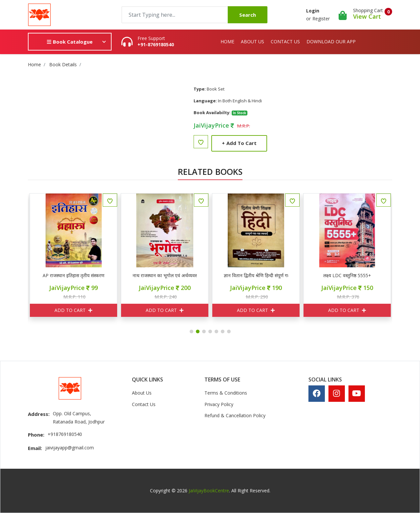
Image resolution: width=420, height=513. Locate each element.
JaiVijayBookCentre (209, 491)
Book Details (63, 64)
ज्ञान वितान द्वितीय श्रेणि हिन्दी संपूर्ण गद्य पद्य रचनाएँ (271, 276)
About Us (252, 41)
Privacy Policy (219, 404)
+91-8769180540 (156, 45)
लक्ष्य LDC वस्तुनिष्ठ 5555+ (362, 276)
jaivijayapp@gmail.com (70, 448)
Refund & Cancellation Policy (235, 415)
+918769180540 (65, 434)
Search (248, 15)
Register (321, 19)
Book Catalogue (70, 42)
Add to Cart (239, 143)
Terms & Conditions (226, 393)
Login (313, 11)
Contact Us (285, 41)
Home (227, 41)
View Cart (367, 16)
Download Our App (331, 41)
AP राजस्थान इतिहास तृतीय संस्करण (89, 276)
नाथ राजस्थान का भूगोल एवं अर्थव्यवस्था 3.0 (180, 276)
